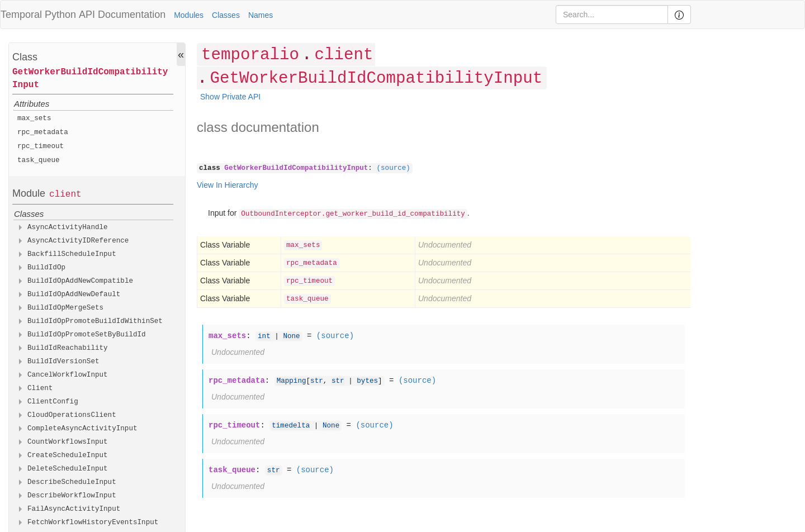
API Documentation (122, 15)
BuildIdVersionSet (63, 362)
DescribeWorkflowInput (72, 496)
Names (261, 15)
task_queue (39, 160)
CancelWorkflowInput (68, 375)
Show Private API (230, 97)
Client (40, 388)
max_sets (34, 118)
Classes (226, 15)
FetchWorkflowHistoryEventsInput (93, 522)
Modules (189, 15)
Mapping (292, 381)
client (65, 194)
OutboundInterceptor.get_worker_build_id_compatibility (353, 214)
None (291, 336)
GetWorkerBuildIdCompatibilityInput (90, 79)
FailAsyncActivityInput (74, 509)
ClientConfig (53, 402)
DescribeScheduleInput (72, 482)
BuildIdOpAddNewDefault (74, 294)
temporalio (250, 55)
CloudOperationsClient (72, 415)
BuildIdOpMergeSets (65, 308)
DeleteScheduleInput (68, 469)
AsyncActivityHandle (68, 227)
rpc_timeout (41, 146)
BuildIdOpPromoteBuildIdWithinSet (95, 321)
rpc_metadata (43, 132)
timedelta (291, 426)
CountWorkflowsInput (68, 442)
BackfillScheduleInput (72, 254)
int (264, 336)
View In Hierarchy (227, 185)
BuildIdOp (46, 268)
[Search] (612, 15)
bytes (367, 381)
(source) (393, 168)
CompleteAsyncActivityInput (82, 429)
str (317, 381)
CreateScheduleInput (68, 455)
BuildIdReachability (68, 348)
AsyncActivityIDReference (78, 241)
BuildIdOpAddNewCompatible (80, 281)
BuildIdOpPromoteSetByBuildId (87, 335)
